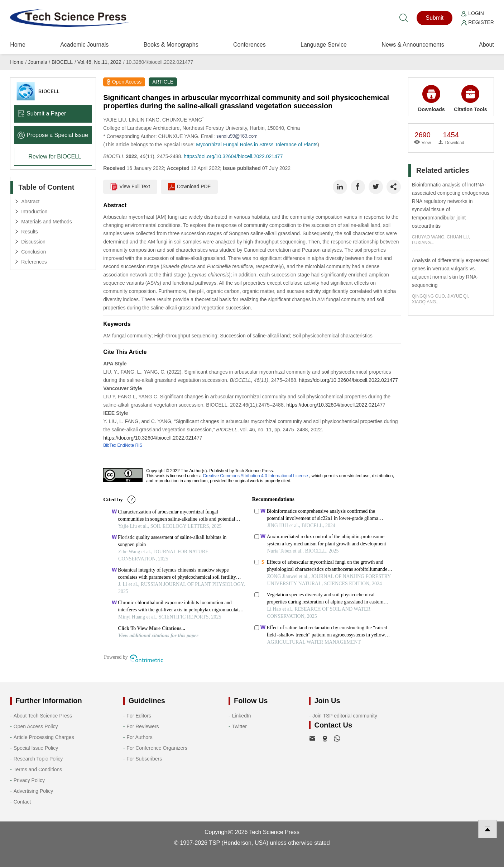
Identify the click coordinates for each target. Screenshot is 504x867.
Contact (22, 802)
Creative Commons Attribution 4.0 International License (255, 476)
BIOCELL (62, 62)
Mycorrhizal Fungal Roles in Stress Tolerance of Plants (257, 144)
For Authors (139, 737)
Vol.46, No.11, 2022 (99, 62)
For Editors (139, 716)
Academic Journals (84, 45)
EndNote (126, 445)
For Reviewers (143, 726)
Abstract (30, 202)
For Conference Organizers (157, 748)
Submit (435, 18)
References (34, 262)
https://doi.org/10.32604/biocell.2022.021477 (233, 156)
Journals (37, 62)
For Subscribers (144, 759)
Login (472, 13)
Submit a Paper (42, 113)
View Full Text (130, 187)
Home (18, 45)
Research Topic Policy (38, 759)
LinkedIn (242, 716)
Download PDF (189, 187)
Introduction (34, 212)
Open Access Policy (36, 726)
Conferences (249, 45)
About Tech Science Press (43, 716)
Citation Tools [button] (470, 99)
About (486, 45)
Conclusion (33, 252)
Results (30, 232)
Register (477, 22)
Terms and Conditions (38, 769)
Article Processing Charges (44, 737)
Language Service (324, 45)
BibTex (110, 445)
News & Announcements (413, 45)
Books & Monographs (171, 45)
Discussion (33, 242)
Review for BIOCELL (55, 157)
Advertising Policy (33, 791)
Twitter (239, 726)
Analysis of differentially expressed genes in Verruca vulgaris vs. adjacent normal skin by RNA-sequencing (450, 273)
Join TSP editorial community (345, 716)
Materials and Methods (47, 222)
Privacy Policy (29, 780)
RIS (139, 445)
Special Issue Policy (36, 748)
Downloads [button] (431, 99)
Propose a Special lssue (53, 135)
